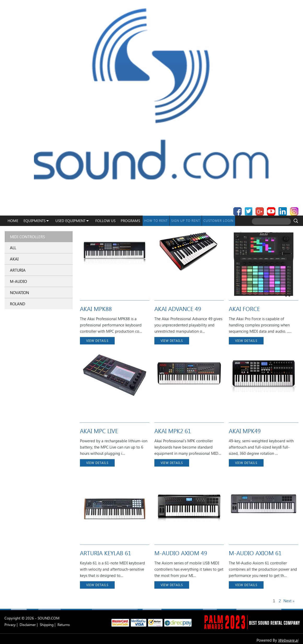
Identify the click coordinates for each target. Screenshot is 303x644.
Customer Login (218, 221)
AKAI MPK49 (245, 431)
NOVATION (19, 293)
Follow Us (105, 221)
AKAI (14, 259)
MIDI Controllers (27, 237)
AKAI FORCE (244, 309)
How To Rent (156, 221)
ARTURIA (18, 270)
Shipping (47, 625)
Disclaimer (28, 625)
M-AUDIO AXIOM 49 (181, 553)
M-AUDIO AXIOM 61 (255, 553)
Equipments (34, 221)
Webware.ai (288, 640)
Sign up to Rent (186, 221)
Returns (64, 625)
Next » (289, 601)
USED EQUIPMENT (70, 221)
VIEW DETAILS (97, 341)
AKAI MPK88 (96, 309)
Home (13, 221)
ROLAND (18, 304)
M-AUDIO (18, 281)
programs (130, 221)
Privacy (10, 625)
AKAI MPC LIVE (99, 431)
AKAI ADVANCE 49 (178, 309)
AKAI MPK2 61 (173, 431)
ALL (13, 248)
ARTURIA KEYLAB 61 (106, 553)
